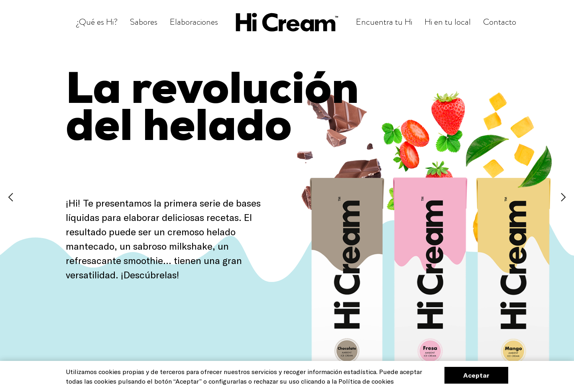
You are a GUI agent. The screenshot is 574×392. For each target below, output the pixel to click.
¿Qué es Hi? (97, 22)
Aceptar (476, 375)
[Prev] (11, 196)
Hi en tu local (448, 22)
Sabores (144, 22)
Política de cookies (366, 381)
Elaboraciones (194, 22)
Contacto (500, 22)
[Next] (563, 196)
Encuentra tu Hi (384, 22)
